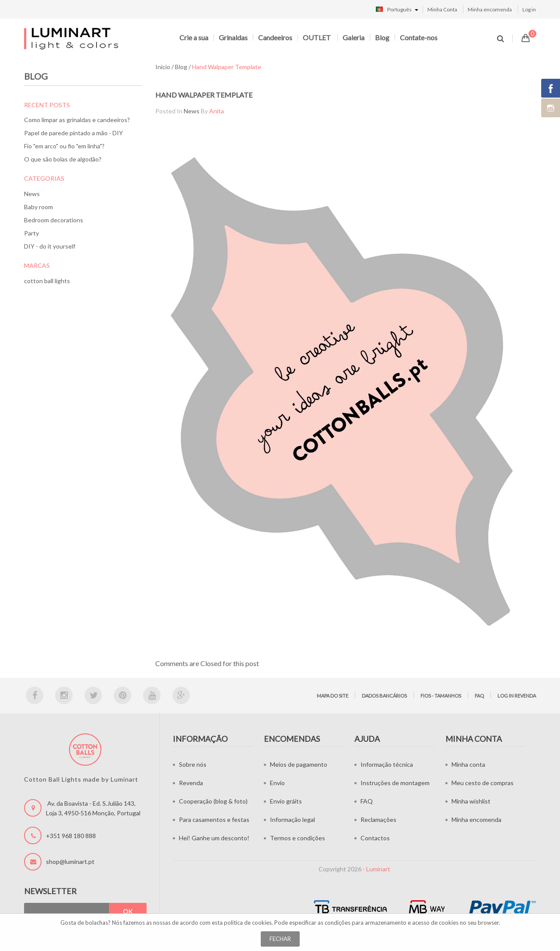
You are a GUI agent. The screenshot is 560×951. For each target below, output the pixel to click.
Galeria (353, 37)
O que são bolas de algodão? (63, 159)
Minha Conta (442, 9)
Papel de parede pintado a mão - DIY (73, 133)
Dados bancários (384, 696)
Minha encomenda (490, 9)
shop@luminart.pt (70, 862)
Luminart (378, 869)
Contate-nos (419, 37)
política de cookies (248, 923)
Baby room (38, 207)
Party (31, 233)
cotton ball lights (47, 281)
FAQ (479, 696)
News (32, 194)
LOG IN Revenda (517, 696)
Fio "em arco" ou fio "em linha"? (64, 146)
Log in (529, 9)
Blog (382, 37)
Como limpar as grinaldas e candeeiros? (77, 120)
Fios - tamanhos (441, 696)
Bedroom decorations (54, 220)
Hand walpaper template (204, 95)
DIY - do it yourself (50, 246)
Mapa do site (332, 696)
